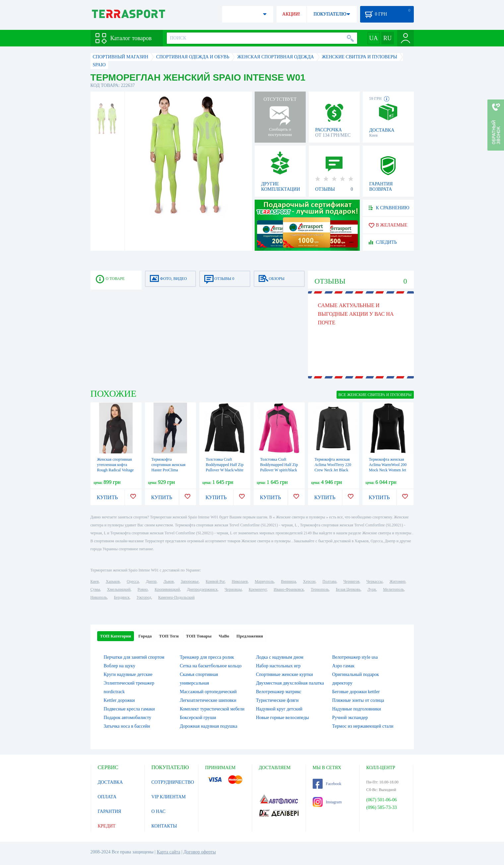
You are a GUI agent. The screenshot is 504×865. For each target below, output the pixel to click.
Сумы (95, 589)
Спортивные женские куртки (284, 674)
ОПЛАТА (107, 797)
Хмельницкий (119, 589)
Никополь (99, 597)
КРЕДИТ (107, 826)
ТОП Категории (116, 636)
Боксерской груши (198, 718)
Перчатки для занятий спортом (134, 657)
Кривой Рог (215, 581)
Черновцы (233, 589)
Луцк (372, 589)
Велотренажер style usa (355, 657)
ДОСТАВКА (110, 782)
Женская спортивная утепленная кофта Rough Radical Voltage (116, 465)
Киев (95, 581)
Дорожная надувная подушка (208, 726)
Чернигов (351, 581)
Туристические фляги (277, 700)
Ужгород (144, 597)
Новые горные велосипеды (283, 718)
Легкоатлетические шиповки (208, 700)
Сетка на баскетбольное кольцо (211, 666)
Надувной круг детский (279, 709)
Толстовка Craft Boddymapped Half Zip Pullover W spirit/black (279, 465)
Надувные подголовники (357, 709)
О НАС (158, 811)
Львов (169, 581)
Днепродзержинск (202, 589)
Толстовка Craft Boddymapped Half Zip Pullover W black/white (225, 465)
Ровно (143, 589)
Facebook (327, 784)
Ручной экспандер (350, 718)
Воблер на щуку (120, 666)
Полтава (330, 581)
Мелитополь (393, 589)
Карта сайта (169, 852)
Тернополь (320, 589)
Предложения (250, 636)
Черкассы (375, 581)
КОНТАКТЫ (164, 826)
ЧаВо (224, 636)
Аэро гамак (343, 666)
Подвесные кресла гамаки (129, 709)
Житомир (398, 581)
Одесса (133, 581)
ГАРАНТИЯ (110, 811)
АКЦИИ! (291, 14)
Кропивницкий (167, 589)
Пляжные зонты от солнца (358, 700)
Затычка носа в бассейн (127, 726)
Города (145, 636)
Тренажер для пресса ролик (207, 657)
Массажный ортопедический (208, 692)
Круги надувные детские (128, 674)
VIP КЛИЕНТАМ (169, 797)
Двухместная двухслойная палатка (290, 683)
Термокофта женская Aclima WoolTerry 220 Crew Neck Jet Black (333, 465)
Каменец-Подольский (176, 597)
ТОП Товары (199, 636)
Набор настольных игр (278, 666)
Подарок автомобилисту (128, 718)
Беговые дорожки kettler (356, 692)
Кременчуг (258, 589)
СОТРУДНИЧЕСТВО (173, 782)
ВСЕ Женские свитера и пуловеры (375, 395)
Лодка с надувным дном (280, 657)
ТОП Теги (169, 636)
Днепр (151, 581)
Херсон (309, 581)
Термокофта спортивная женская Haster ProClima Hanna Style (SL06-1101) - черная (169, 470)
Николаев (240, 581)
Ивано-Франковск (289, 589)
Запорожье (190, 581)
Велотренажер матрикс (279, 692)
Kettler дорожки (119, 700)
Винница (288, 581)
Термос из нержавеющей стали (363, 726)
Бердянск (122, 597)
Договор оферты (200, 852)
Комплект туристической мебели (212, 709)
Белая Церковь (348, 589)
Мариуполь (264, 581)
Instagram (327, 802)
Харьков (113, 581)
